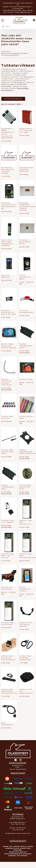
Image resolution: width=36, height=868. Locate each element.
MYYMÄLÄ (18, 814)
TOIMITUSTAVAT (18, 763)
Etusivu (5, 52)
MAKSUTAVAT (18, 773)
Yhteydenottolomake (12, 10)
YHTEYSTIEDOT (18, 841)
